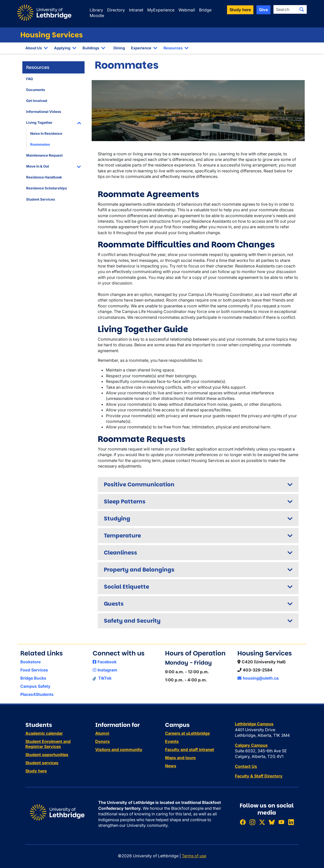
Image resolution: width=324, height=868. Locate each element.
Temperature (122, 536)
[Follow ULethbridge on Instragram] (252, 822)
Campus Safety (35, 686)
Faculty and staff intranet (190, 750)
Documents (36, 90)
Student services (42, 763)
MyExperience (161, 10)
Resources (173, 48)
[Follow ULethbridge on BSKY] (272, 822)
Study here (36, 771)
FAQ (30, 79)
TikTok (102, 678)
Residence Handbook (44, 177)
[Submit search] (302, 9)
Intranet (136, 10)
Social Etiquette (126, 587)
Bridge (205, 10)
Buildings (91, 48)
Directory (116, 10)
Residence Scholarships (47, 188)
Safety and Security (132, 621)
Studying (117, 519)
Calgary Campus (251, 745)
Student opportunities (47, 755)
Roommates (40, 144)
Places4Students (37, 694)
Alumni (102, 733)
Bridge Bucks (33, 678)
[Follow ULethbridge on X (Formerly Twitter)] (262, 822)
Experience (141, 48)
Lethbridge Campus (254, 724)
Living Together (39, 123)
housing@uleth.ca (258, 678)
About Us (34, 48)
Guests (114, 604)
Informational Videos (44, 112)
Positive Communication (139, 484)
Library (96, 10)
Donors (102, 741)
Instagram (105, 670)
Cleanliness (120, 553)
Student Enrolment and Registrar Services (48, 744)
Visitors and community (119, 750)
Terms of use (194, 856)
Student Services (41, 199)
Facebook (105, 662)
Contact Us (246, 766)
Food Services (34, 670)
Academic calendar (44, 733)
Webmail (187, 10)
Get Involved (37, 101)
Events (172, 741)
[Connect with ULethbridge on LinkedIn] (291, 822)
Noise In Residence (46, 133)
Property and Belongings (139, 570)
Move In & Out (38, 166)
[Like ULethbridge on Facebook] (243, 822)
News (171, 766)
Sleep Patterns (125, 502)
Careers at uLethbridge (187, 733)
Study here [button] (240, 10)
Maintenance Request (44, 155)
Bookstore (30, 662)
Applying (62, 48)
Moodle (97, 16)
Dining (119, 48)
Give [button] (263, 10)
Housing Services (52, 35)
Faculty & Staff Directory (259, 776)
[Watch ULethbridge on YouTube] (281, 822)
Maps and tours (180, 758)
